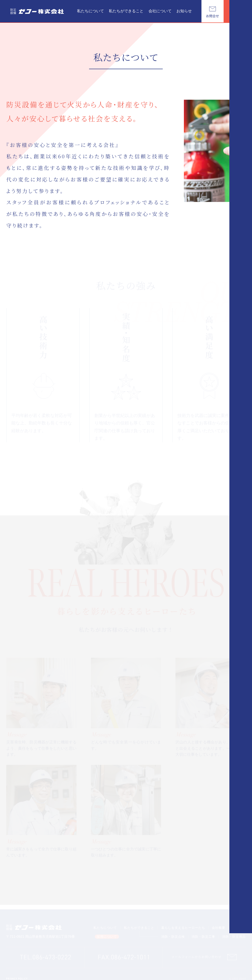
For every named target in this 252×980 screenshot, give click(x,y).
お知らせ (184, 11)
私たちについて (90, 11)
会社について (160, 11)
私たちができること (126, 11)
